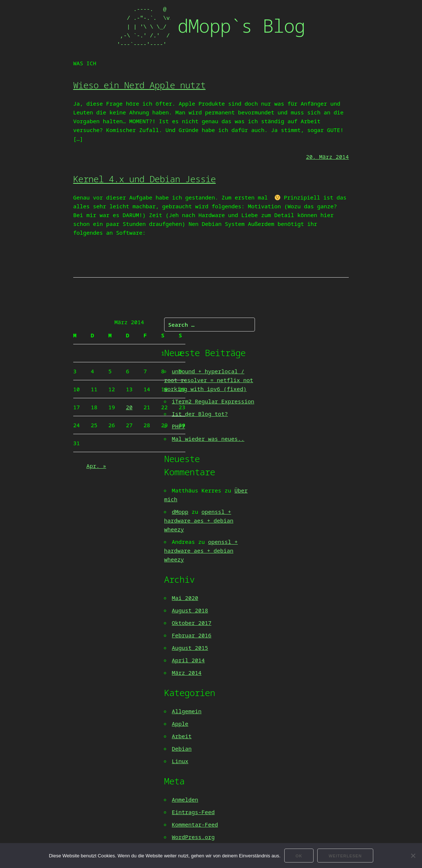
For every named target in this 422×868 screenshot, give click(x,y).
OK (299, 856)
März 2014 (187, 673)
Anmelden (185, 799)
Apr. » (96, 466)
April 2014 (188, 660)
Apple (180, 724)
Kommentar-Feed (195, 824)
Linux (180, 761)
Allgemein (187, 711)
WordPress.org (193, 837)
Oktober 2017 (192, 623)
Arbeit (182, 736)
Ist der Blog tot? (200, 414)
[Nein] (413, 856)
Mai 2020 (185, 598)
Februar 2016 (192, 635)
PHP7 (178, 426)
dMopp (180, 512)
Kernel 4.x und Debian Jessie (145, 179)
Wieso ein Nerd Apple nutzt (139, 85)
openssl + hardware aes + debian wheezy (199, 520)
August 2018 (190, 610)
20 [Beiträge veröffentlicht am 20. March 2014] (129, 407)
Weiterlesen (345, 856)
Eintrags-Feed (193, 812)
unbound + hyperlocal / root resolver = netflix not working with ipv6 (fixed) (209, 380)
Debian (182, 748)
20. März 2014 (327, 157)
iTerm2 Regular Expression (213, 401)
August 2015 (190, 648)
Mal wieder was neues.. (208, 439)
